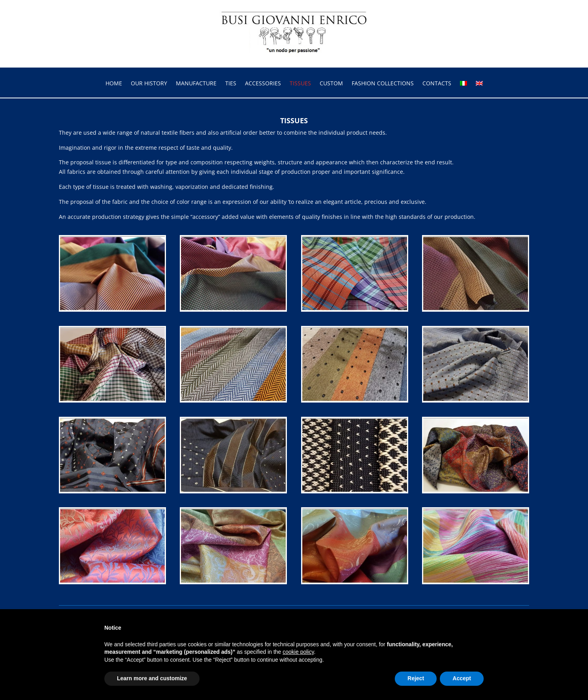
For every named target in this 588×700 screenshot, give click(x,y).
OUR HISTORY (149, 84)
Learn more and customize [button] (152, 678)
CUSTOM (331, 84)
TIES (231, 84)
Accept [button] (462, 678)
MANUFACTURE (196, 84)
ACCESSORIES (263, 84)
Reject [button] (416, 678)
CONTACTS (437, 84)
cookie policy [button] (298, 652)
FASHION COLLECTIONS (383, 84)
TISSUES (300, 84)
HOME (114, 84)
